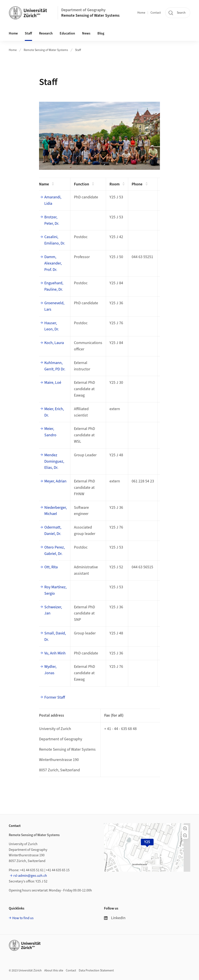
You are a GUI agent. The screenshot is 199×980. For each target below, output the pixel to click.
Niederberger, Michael (56, 511)
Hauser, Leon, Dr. (52, 326)
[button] (185, 828)
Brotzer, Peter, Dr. (52, 220)
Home (141, 13)
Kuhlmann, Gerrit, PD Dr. (55, 366)
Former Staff (55, 697)
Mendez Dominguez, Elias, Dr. (54, 461)
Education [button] (67, 33)
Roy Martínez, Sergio (55, 590)
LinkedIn (115, 918)
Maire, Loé (53, 383)
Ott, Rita (51, 567)
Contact (156, 13)
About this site (54, 971)
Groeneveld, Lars (54, 306)
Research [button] (46, 33)
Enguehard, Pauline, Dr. (54, 286)
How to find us (23, 918)
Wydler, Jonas (50, 670)
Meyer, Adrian (55, 481)
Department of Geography (83, 10)
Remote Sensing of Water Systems (90, 15)
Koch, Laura (54, 343)
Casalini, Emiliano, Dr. (55, 240)
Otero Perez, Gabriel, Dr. (55, 551)
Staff (28, 33)
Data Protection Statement (96, 971)
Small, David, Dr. (55, 636)
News (86, 33)
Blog (101, 33)
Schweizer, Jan (53, 610)
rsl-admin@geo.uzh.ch (30, 876)
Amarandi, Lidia (53, 200)
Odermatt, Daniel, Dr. (53, 531)
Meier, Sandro (50, 432)
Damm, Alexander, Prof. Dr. (53, 263)
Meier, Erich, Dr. (54, 412)
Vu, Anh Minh (55, 653)
